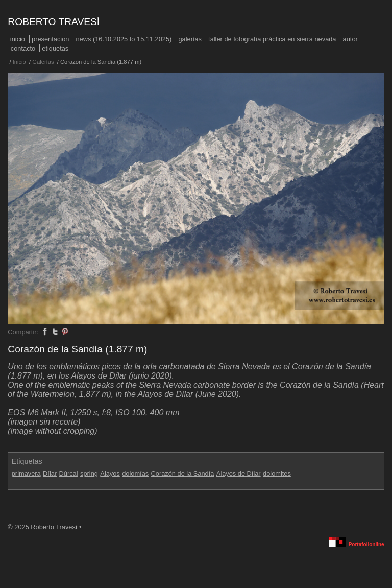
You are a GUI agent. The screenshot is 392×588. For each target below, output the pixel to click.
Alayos (110, 473)
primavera (26, 473)
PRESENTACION (50, 39)
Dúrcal (69, 473)
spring (89, 473)
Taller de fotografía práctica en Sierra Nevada (272, 39)
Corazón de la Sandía (183, 473)
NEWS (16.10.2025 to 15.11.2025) (124, 39)
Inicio (18, 39)
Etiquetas (55, 48)
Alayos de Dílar (239, 473)
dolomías (135, 473)
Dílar (50, 473)
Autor (350, 39)
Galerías (190, 39)
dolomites (277, 473)
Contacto (23, 48)
